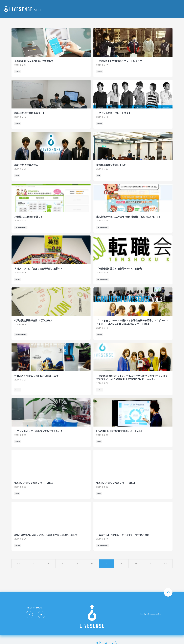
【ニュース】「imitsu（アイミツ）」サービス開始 (123, 535)
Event (17, 176)
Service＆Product (21, 227)
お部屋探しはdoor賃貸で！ (28, 217)
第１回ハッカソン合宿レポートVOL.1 (116, 483)
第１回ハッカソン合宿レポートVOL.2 (34, 483)
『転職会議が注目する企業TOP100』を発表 (119, 269)
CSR (99, 176)
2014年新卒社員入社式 (26, 165)
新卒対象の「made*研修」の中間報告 (34, 61)
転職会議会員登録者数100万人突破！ (34, 320)
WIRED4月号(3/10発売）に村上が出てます (36, 376)
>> (165, 563)
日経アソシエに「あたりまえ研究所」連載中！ (39, 269)
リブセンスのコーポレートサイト (114, 113)
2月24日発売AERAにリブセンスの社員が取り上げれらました (46, 535)
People (18, 279)
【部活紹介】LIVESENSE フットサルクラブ (119, 61)
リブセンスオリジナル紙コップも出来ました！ (39, 431)
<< (19, 563)
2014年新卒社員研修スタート (30, 113)
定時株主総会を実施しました (111, 165)
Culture (18, 72)
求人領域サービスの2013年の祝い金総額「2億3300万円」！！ (129, 217)
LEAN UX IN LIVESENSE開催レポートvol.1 (119, 431)
